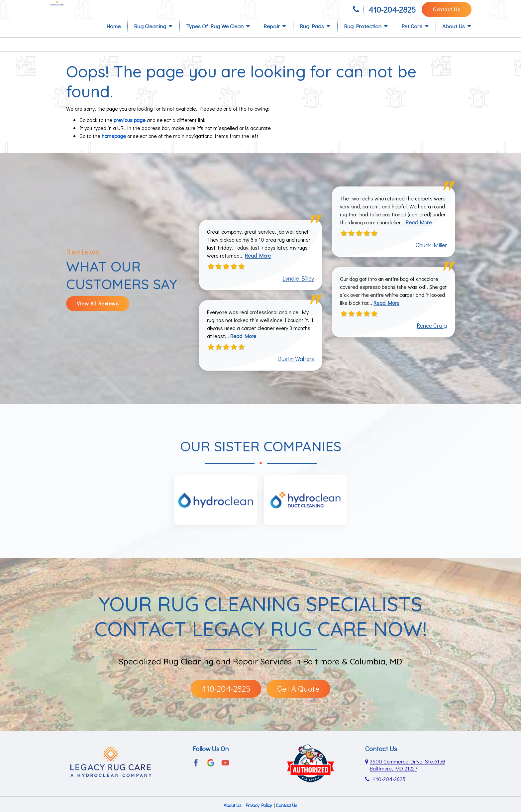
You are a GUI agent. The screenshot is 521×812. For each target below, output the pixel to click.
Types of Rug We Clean (215, 37)
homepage (114, 147)
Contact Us (447, 12)
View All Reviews (98, 314)
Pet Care (412, 37)
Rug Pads (312, 37)
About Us (454, 37)
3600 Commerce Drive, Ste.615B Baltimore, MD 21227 (408, 776)
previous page (130, 131)
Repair (272, 37)
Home (113, 37)
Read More (258, 266)
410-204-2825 (392, 12)
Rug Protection (363, 37)
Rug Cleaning (150, 37)
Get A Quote (299, 699)
